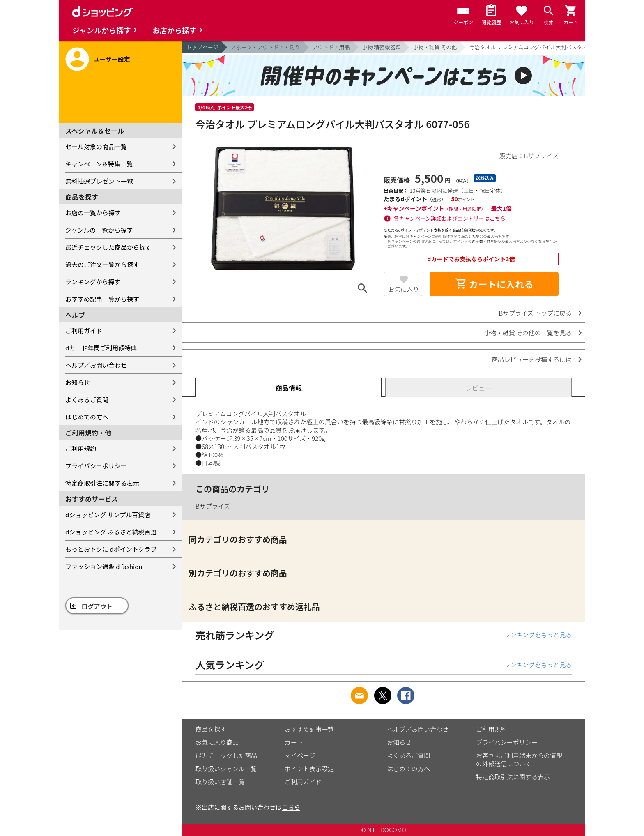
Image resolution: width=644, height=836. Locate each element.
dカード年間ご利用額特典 (101, 348)
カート (294, 742)
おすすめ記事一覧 (309, 729)
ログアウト (97, 606)
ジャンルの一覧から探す (99, 230)
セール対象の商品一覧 (96, 146)
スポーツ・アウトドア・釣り (266, 47)
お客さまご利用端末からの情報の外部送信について (519, 759)
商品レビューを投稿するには (532, 359)
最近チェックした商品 (226, 755)
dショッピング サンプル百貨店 (108, 515)
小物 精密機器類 (382, 47)
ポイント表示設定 (309, 768)
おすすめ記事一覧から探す (102, 299)
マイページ (300, 755)
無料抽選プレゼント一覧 (99, 181)
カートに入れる (494, 284)
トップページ (202, 47)
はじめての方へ (87, 417)
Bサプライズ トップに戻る (536, 313)
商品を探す (211, 729)
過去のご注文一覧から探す (102, 264)
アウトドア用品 (331, 47)
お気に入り (404, 289)
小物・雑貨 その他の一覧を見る (528, 333)
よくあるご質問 (87, 400)
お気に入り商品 (217, 742)
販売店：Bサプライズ (529, 155)
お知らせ (78, 382)
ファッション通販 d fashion (104, 566)
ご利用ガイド (84, 330)
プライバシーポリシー (96, 466)
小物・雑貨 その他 (435, 47)
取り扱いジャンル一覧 (226, 768)
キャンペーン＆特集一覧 (99, 164)
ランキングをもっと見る (538, 634)
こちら (291, 807)
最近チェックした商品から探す (108, 247)
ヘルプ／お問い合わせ (96, 365)
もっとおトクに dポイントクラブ (111, 549)
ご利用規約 (81, 448)
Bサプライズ (213, 506)
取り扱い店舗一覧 (220, 782)
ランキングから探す (93, 282)
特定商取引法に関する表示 (102, 483)
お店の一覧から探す (93, 213)
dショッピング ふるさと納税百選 (111, 532)
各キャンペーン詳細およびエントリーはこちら (450, 218)
